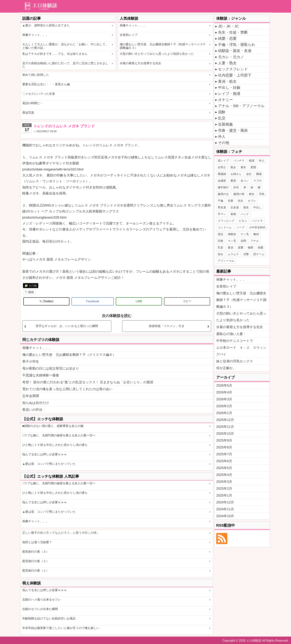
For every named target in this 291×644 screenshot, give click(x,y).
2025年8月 (224, 447)
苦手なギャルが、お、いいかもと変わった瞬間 (67, 326)
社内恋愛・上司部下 (235, 75)
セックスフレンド (233, 69)
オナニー (225, 100)
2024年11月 (225, 509)
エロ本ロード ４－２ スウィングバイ (241, 351)
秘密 (251, 247)
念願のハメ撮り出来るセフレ (42, 600)
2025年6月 (224, 461)
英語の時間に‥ (33, 103)
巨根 (220, 241)
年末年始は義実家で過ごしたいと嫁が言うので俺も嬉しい (61, 628)
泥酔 (222, 112)
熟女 (233, 167)
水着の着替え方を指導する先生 (140, 63)
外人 (222, 136)
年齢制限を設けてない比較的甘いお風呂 (49, 618)
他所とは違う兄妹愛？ (37, 542)
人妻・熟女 (227, 63)
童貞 (230, 247)
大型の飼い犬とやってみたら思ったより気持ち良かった (157, 54)
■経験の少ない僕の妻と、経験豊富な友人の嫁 (53, 426)
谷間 (243, 241)
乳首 (220, 247)
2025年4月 (224, 475)
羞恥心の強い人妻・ (231, 334)
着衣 (243, 167)
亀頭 (256, 234)
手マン (222, 214)
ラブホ (258, 181)
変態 (253, 167)
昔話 (220, 234)
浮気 (262, 194)
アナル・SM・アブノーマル (241, 106)
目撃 (246, 254)
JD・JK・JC (228, 26)
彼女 (252, 194)
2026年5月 (224, 386)
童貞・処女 (227, 81)
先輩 (230, 201)
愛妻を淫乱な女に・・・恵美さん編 (46, 84)
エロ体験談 (254, 641)
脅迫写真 (28, 113)
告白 (220, 254)
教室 (233, 181)
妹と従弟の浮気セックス (235, 361)
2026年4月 (224, 392)
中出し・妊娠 (229, 87)
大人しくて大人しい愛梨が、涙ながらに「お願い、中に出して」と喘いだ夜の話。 (65, 46)
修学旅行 (223, 187)
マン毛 (232, 241)
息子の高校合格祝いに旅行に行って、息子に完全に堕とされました (65, 65)
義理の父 (223, 194)
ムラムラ (233, 254)
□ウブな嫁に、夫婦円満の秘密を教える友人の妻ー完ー (59, 435)
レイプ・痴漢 (229, 94)
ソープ (240, 227)
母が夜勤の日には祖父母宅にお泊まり (51, 368)
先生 (241, 201)
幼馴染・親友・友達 (235, 51)
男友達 (222, 207)
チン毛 (245, 234)
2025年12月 (225, 420)
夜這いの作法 (32, 410)
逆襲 (241, 247)
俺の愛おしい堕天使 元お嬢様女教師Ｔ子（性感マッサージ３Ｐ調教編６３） (163, 46)
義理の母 (239, 194)
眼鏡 (31, 292)
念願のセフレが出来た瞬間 (40, 609)
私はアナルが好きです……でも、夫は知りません (55, 54)
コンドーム (225, 227)
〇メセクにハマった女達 (39, 94)
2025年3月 (224, 482)
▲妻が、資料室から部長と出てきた (46, 25)
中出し (258, 207)
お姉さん (236, 174)
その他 (33, 286)
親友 (246, 207)
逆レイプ (223, 161)
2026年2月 (224, 406)
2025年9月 (224, 440)
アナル (255, 241)
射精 (233, 214)
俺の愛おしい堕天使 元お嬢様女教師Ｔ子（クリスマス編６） (69, 355)
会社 (249, 174)
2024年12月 (225, 502)
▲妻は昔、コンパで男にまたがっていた (49, 464)
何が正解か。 (226, 368)
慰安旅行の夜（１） (36, 571)
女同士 (222, 167)
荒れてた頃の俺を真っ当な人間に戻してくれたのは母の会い (67, 389)
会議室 (222, 181)
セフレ (252, 201)
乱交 (222, 118)
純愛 (261, 247)
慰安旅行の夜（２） (36, 561)
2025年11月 (225, 427)
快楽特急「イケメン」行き (167, 326)
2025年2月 (224, 489)
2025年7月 (224, 454)
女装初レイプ (129, 35)
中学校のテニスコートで (235, 341)
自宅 (236, 187)
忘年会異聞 (31, 396)
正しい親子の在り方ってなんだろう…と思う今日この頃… (61, 533)
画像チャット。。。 (36, 35)
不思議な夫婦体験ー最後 (41, 375)
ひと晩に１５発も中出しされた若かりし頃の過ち (55, 445)
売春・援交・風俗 (233, 130)
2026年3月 (224, 399)
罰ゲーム (259, 254)
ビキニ (243, 221)
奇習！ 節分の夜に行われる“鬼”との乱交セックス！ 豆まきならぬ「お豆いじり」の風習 (88, 382)
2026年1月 (224, 413)
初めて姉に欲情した (36, 75)
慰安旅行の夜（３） (36, 552)
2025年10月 (225, 434)
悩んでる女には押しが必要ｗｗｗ (45, 454)
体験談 (232, 234)
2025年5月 (224, 468)
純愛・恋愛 (227, 38)
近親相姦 (225, 124)
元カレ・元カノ (231, 57)
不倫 (220, 201)
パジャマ (257, 221)
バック (245, 214)
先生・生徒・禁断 (233, 32)
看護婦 (222, 174)
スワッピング (226, 221)
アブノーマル (226, 261)
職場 (259, 174)
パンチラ (239, 161)
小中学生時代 (257, 227)
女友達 (235, 207)
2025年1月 (224, 495)
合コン (245, 181)
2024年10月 (225, 516)
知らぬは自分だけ (36, 403)
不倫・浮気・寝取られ (237, 45)
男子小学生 (31, 362)
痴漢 (252, 161)
